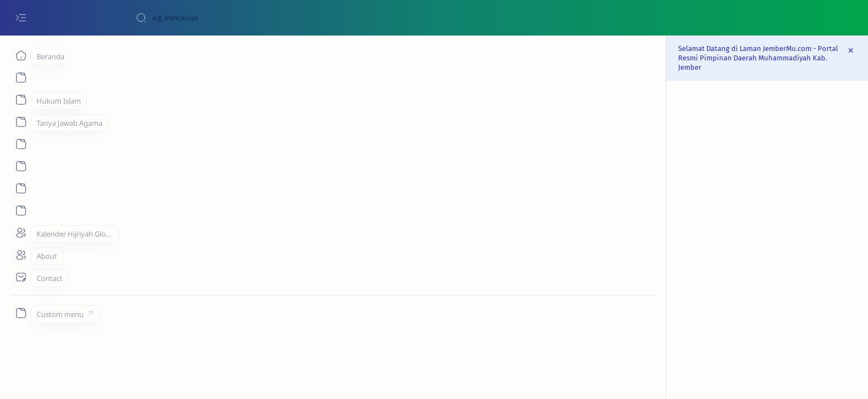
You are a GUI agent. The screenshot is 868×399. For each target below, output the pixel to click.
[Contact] (21, 277)
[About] (21, 100)
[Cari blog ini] (219, 18)
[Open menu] (21, 18)
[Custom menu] (21, 313)
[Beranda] (21, 55)
